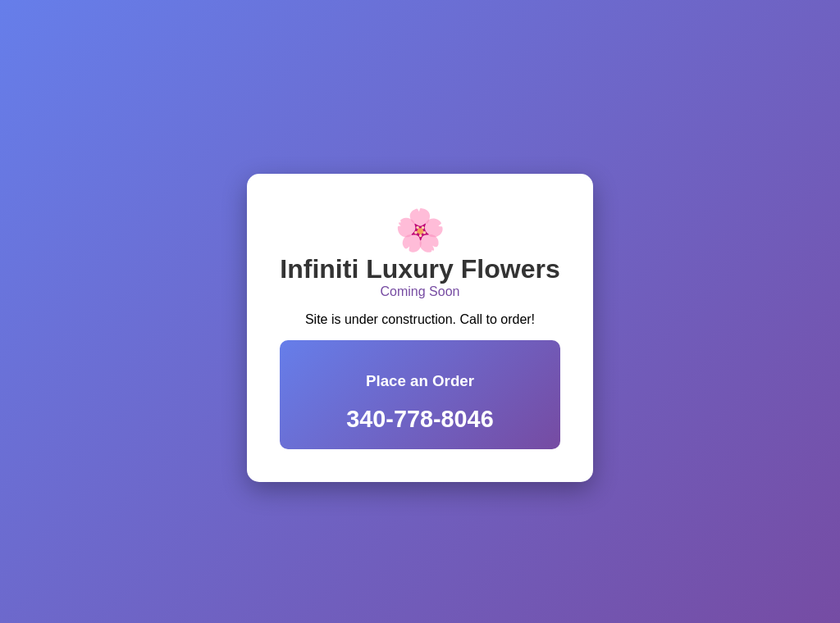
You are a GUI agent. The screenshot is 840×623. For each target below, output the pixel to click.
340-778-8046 (420, 419)
